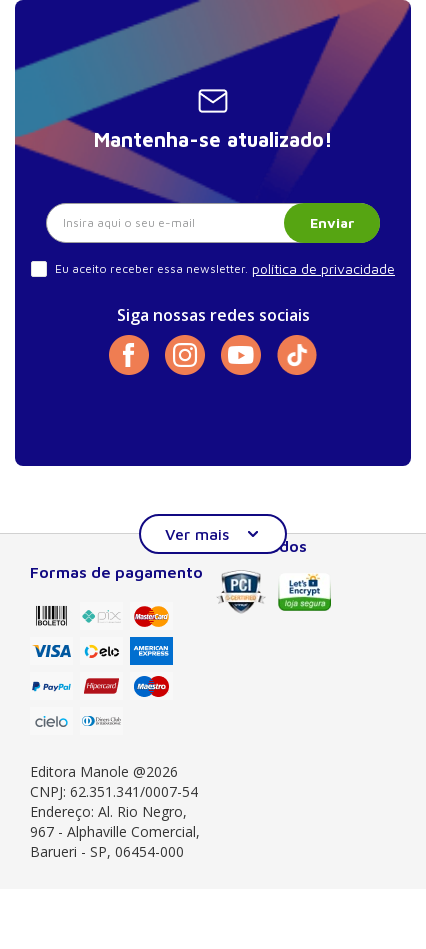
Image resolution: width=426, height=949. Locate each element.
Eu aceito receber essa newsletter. (151, 268)
